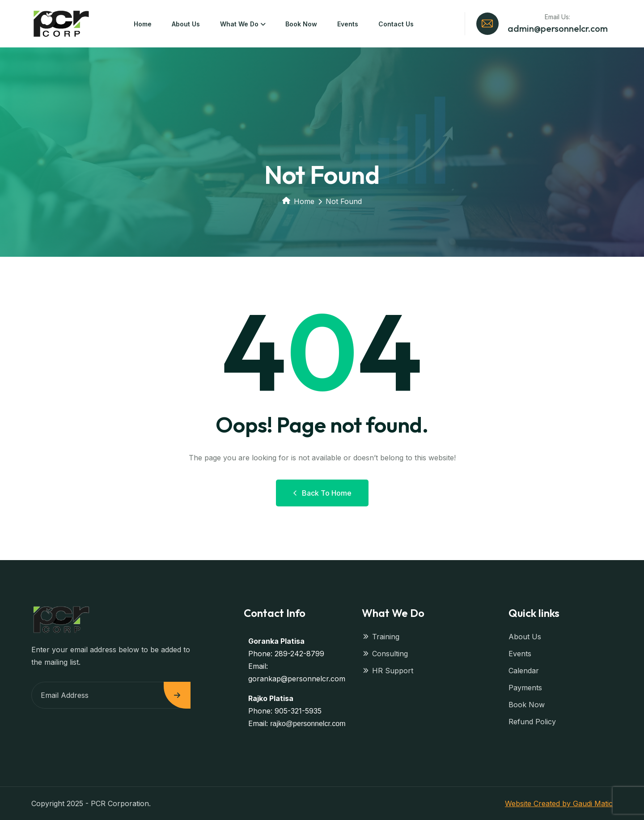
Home (143, 24)
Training (381, 637)
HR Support (388, 671)
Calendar (524, 671)
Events (348, 24)
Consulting (385, 654)
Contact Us (396, 24)
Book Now (301, 24)
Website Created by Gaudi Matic (559, 803)
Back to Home (322, 493)
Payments (525, 688)
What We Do (239, 24)
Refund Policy (532, 722)
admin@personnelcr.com (558, 28)
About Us (186, 24)
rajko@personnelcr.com (308, 724)
